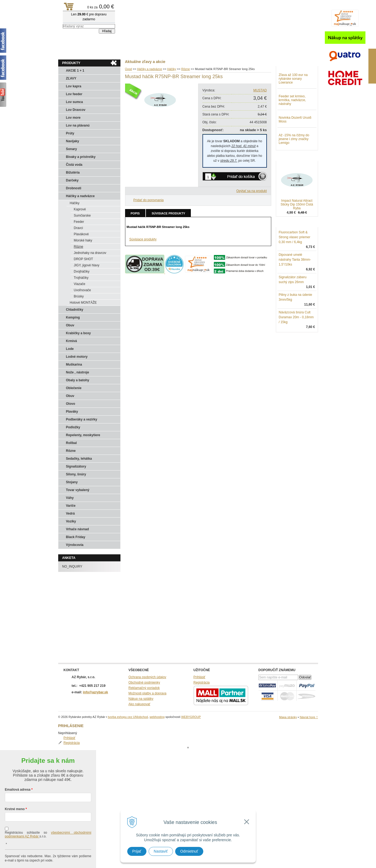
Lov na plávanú (78, 125)
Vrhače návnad (78, 529)
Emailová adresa (18, 768)
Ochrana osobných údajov (147, 677)
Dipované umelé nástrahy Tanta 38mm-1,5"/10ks (295, 288)
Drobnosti (74, 188)
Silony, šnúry (76, 474)
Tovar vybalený (78, 490)
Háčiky (75, 203)
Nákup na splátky (141, 699)
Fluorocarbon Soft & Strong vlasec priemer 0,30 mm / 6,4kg (295, 265)
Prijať (137, 851)
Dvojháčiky (82, 271)
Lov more (73, 118)
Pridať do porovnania (149, 200)
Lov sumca (75, 102)
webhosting (157, 717)
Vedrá (71, 513)
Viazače (80, 284)
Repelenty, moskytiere (83, 435)
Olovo (71, 404)
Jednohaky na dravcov (90, 253)
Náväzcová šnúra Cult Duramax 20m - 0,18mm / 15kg (296, 345)
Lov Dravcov (76, 110)
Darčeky (72, 180)
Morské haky (83, 240)
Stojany (72, 482)
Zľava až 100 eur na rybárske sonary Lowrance (293, 107)
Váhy (70, 498)
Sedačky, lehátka (79, 459)
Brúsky (79, 296)
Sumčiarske (82, 216)
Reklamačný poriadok (144, 688)
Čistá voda (74, 165)
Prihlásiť (290, 75)
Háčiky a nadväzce (80, 196)
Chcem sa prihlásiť (48, 856)
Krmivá (72, 341)
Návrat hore (309, 717)
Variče (71, 506)
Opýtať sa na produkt (252, 191)
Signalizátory (76, 466)
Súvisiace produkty (168, 213)
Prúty (70, 133)
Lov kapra (74, 86)
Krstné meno (15, 787)
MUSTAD (260, 90)
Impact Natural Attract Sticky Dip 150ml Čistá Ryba (297, 233)
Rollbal (71, 443)
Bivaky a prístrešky (81, 157)
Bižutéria (73, 173)
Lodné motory (77, 357)
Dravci (79, 228)
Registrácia (292, 79)
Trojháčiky (81, 278)
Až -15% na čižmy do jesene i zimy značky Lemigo (294, 167)
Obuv (70, 325)
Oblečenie (74, 388)
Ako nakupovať (140, 704)
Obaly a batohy (78, 380)
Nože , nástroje (78, 372)
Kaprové (80, 209)
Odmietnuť (189, 851)
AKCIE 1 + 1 (75, 71)
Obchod (91, 52)
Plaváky (72, 412)
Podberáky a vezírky (82, 419)
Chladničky (75, 310)
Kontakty (112, 52)
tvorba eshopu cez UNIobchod (128, 717)
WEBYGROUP (191, 717)
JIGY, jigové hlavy (87, 265)
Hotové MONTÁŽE (83, 303)
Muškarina (74, 365)
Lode (70, 349)
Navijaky (73, 141)
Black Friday (76, 537)
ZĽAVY (71, 78)
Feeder (79, 222)
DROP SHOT (84, 259)
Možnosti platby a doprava (148, 693)
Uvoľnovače (83, 290)
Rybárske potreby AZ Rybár (85, 15)
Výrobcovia (75, 545)
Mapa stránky (288, 717)
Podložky (73, 427)
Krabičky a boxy (79, 333)
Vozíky (71, 521)
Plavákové (81, 234)
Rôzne (79, 247)
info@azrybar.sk (96, 692)
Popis (135, 213)
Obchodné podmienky (144, 683)
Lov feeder (74, 94)
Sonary (72, 149)
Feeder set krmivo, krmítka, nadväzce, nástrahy (292, 128)
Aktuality (69, 52)
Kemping (73, 317)
